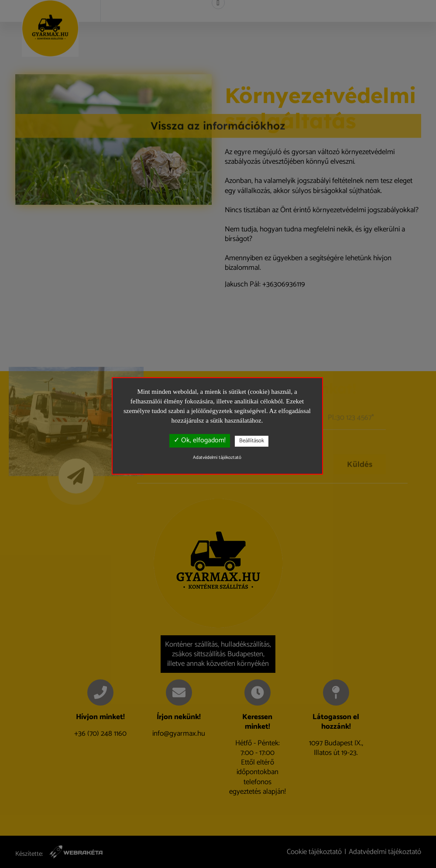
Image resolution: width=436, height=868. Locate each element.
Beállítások (252, 441)
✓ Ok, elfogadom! (200, 440)
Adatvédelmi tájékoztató (217, 458)
